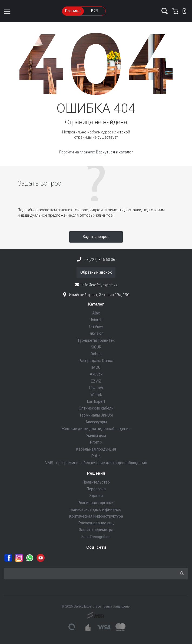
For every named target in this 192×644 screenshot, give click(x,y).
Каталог (96, 304)
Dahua (96, 354)
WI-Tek (96, 395)
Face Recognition (96, 537)
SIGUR (96, 347)
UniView (96, 327)
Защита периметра (96, 530)
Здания (96, 496)
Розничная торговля (96, 503)
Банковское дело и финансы (96, 509)
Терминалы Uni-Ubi (96, 415)
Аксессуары (96, 422)
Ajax (96, 313)
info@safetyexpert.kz (100, 285)
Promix (96, 442)
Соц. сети (96, 547)
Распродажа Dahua (96, 361)
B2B (95, 11)
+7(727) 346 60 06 (100, 260)
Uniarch (96, 320)
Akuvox (96, 374)
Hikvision (96, 333)
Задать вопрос (96, 237)
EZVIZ (96, 381)
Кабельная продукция (96, 449)
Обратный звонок (96, 272)
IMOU (96, 367)
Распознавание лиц (96, 523)
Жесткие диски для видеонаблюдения (96, 429)
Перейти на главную (78, 152)
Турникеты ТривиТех (96, 340)
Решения (96, 473)
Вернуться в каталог (115, 152)
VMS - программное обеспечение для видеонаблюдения (96, 463)
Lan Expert (96, 401)
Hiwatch (96, 388)
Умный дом (96, 435)
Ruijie (96, 456)
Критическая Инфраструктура (96, 516)
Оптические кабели (96, 408)
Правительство (96, 482)
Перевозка (96, 489)
